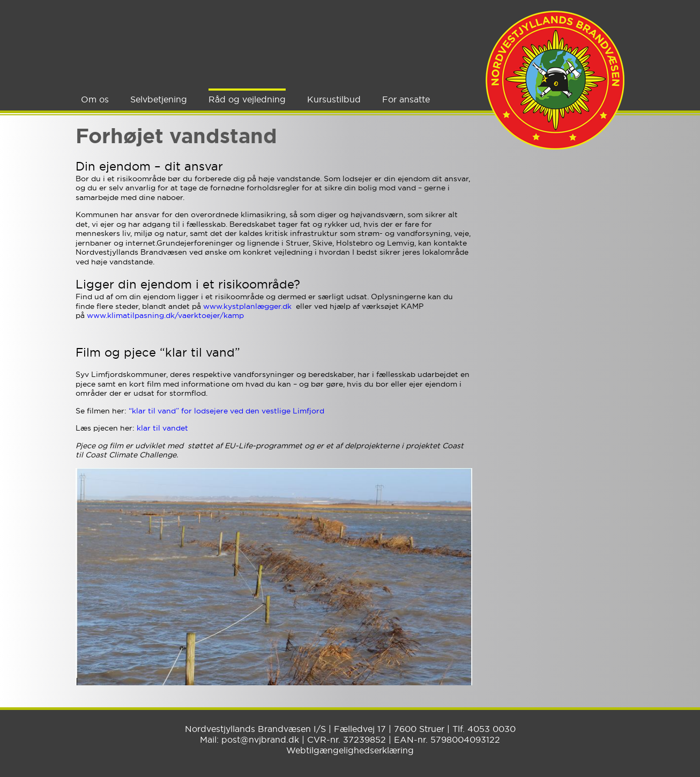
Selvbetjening (159, 99)
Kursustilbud (334, 99)
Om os (95, 99)
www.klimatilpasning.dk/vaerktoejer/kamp (166, 315)
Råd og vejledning (247, 99)
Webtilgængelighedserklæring (350, 750)
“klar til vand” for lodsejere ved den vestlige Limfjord (226, 411)
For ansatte (406, 99)
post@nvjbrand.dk (260, 739)
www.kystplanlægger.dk (247, 306)
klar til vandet (162, 428)
